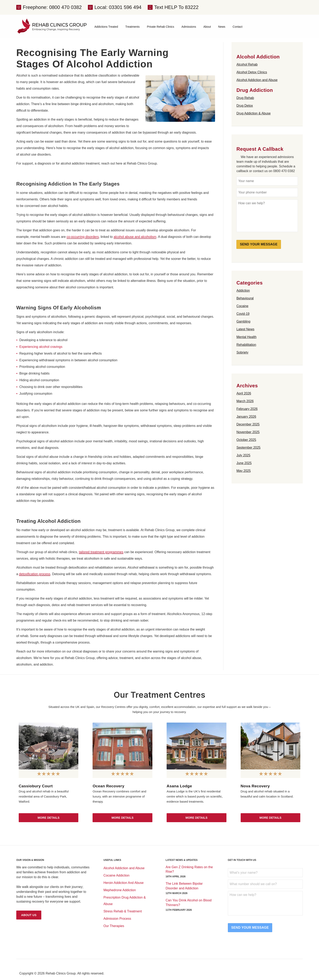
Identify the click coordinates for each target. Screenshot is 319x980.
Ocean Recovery (108, 786)
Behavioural (245, 298)
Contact (237, 27)
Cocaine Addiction (116, 875)
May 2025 (244, 471)
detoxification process (35, 574)
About (207, 27)
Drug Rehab (245, 98)
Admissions (189, 27)
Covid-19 (243, 314)
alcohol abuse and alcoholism (135, 237)
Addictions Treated (106, 27)
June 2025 (244, 463)
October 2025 (246, 440)
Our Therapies (114, 926)
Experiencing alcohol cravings (41, 347)
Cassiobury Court (36, 786)
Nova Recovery (255, 786)
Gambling (243, 321)
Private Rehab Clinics (161, 27)
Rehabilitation (246, 345)
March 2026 (245, 401)
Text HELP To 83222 (176, 7)
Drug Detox (245, 106)
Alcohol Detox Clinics (252, 72)
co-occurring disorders (83, 237)
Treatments (132, 27)
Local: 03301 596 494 (118, 7)
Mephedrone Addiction (120, 890)
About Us (29, 915)
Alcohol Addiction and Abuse (257, 80)
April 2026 (244, 393)
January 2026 (246, 417)
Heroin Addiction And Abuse (123, 883)
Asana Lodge (179, 786)
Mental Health (246, 337)
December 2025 (248, 424)
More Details (49, 818)
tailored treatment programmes (101, 552)
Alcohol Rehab (247, 64)
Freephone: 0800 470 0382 (52, 7)
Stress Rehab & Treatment (123, 911)
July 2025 (243, 455)
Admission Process (117, 919)
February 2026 (247, 409)
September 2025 (248, 448)
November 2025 (248, 432)
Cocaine (242, 306)
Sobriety (242, 352)
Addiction (243, 291)
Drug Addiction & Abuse (253, 113)
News (222, 27)
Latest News (245, 329)
